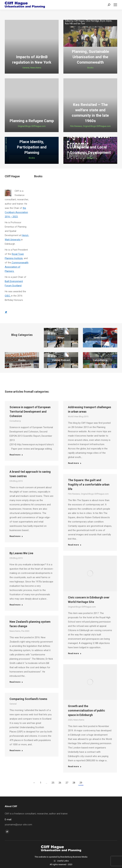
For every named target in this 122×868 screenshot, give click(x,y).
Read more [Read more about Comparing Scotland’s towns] (16, 750)
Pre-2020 (25, 631)
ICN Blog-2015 (16, 481)
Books (90, 68)
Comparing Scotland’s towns (28, 699)
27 (67, 783)
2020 (70, 720)
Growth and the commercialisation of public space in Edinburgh (86, 710)
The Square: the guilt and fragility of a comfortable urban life (89, 485)
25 (53, 783)
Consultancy (15, 421)
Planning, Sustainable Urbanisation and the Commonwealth (90, 57)
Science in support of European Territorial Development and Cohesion (30, 412)
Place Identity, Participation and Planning (32, 147)
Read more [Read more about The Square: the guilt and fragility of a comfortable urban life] (75, 545)
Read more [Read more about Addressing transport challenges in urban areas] (75, 463)
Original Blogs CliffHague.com (32, 126)
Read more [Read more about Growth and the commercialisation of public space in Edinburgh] (75, 766)
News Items (36, 68)
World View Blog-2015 (78, 416)
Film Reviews (76, 126)
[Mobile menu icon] (115, 5)
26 (60, 783)
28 (74, 783)
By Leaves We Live (21, 553)
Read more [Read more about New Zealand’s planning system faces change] (16, 682)
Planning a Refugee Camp (32, 121)
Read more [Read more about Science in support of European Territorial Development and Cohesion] (16, 455)
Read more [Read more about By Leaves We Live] (16, 605)
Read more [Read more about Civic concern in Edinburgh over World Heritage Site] (75, 653)
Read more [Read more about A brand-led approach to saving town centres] (16, 536)
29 (81, 783)
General (26, 68)
